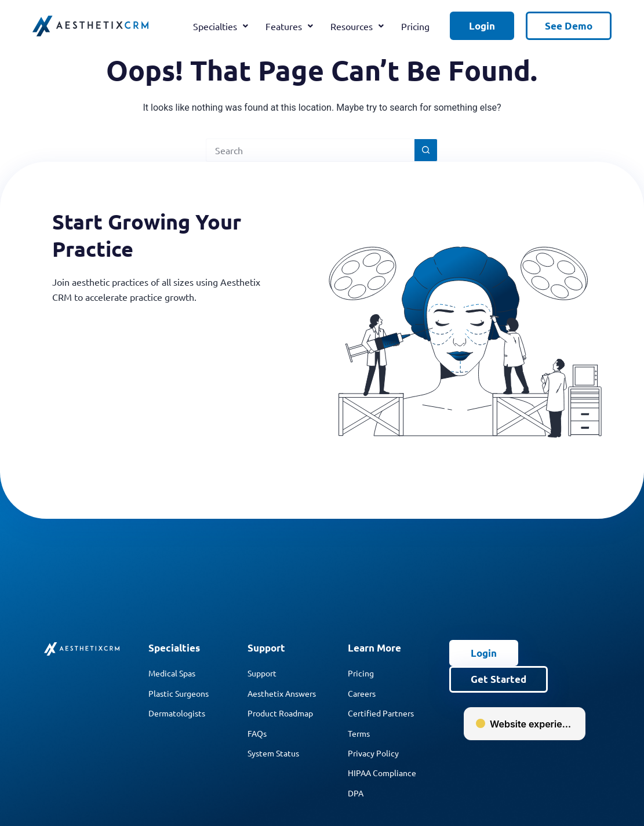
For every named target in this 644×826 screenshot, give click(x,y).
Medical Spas (172, 673)
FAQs (257, 733)
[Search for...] (310, 150)
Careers (362, 693)
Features (289, 26)
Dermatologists (177, 713)
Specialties (221, 26)
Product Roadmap (280, 713)
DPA (356, 793)
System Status (273, 753)
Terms (359, 733)
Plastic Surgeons (179, 693)
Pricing (415, 26)
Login (482, 26)
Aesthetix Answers (282, 693)
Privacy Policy (373, 753)
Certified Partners (381, 713)
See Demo (569, 26)
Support (262, 673)
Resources (357, 26)
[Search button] (426, 150)
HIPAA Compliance (382, 773)
